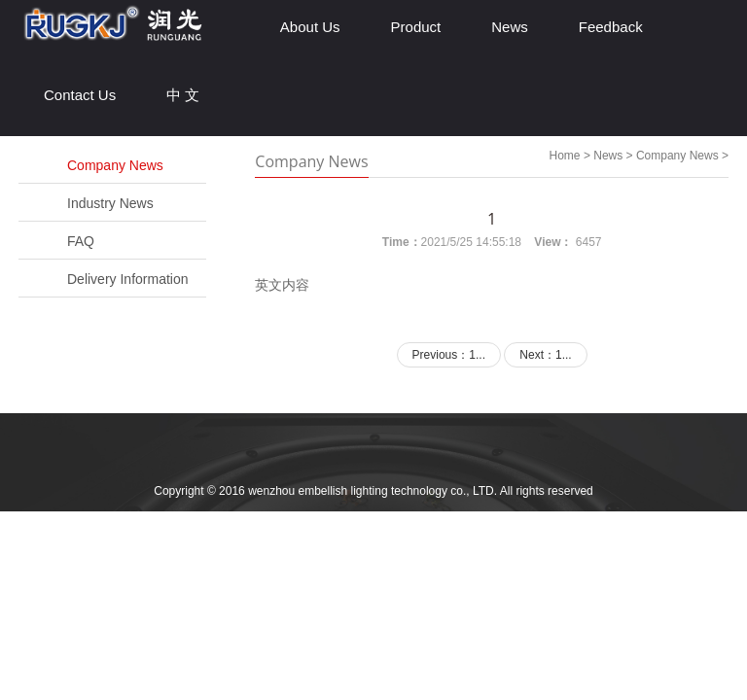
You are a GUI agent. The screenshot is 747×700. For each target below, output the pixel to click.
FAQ (81, 241)
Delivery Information (128, 279)
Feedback (611, 27)
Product (416, 27)
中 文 (183, 95)
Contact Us (80, 95)
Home (565, 156)
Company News (115, 165)
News (510, 27)
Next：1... (545, 355)
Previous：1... (449, 355)
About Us (310, 27)
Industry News (110, 203)
